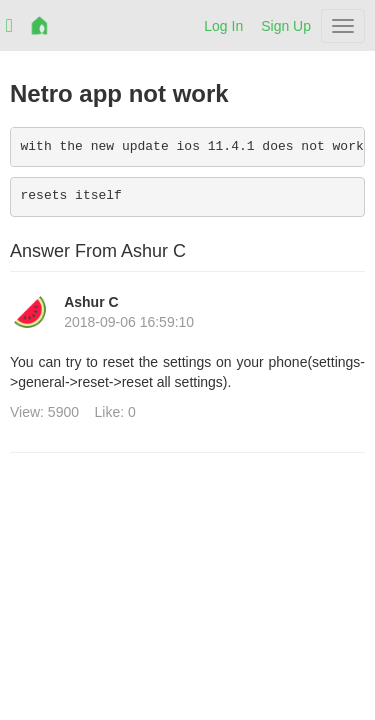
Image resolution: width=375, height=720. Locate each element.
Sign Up (286, 26)
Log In (223, 26)
